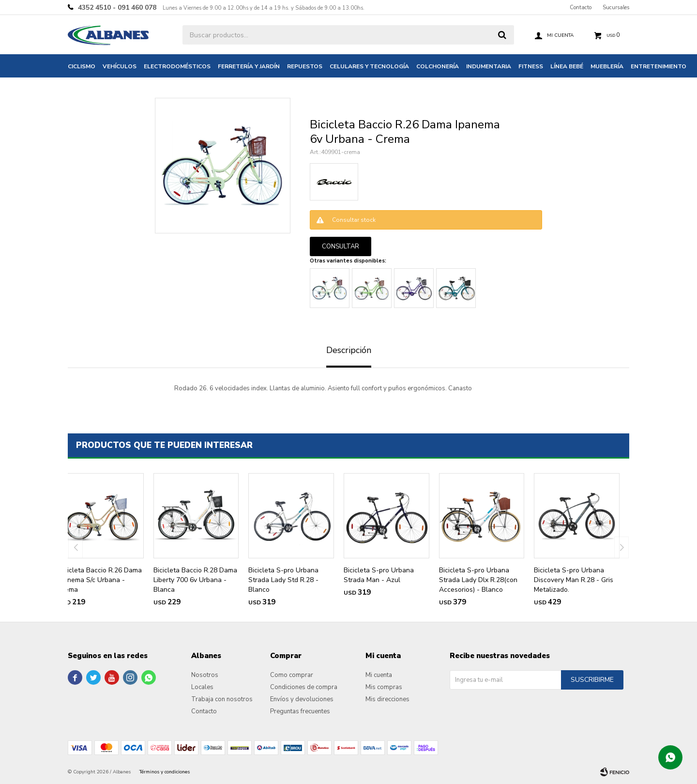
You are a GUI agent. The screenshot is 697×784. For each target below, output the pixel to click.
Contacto (581, 8)
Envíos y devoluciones (302, 699)
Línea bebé (567, 66)
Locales (202, 687)
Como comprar (292, 675)
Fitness (531, 66)
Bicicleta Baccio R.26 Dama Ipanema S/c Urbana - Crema (100, 580)
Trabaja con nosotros (222, 699)
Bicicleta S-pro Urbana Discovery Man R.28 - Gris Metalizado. (574, 580)
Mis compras (384, 687)
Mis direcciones (387, 699)
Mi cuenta (379, 675)
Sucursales (616, 8)
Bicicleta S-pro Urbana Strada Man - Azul (379, 575)
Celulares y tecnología (369, 66)
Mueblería (607, 66)
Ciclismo (82, 66)
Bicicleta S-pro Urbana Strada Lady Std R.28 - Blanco (283, 580)
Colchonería (438, 66)
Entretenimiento (659, 66)
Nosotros (205, 675)
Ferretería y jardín (249, 66)
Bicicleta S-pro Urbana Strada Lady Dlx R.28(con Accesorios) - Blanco (478, 580)
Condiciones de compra (304, 687)
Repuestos (305, 66)
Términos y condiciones (165, 772)
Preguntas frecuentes (300, 711)
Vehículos (120, 66)
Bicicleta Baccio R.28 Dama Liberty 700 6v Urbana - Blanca (195, 580)
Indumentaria (489, 66)
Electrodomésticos (177, 66)
